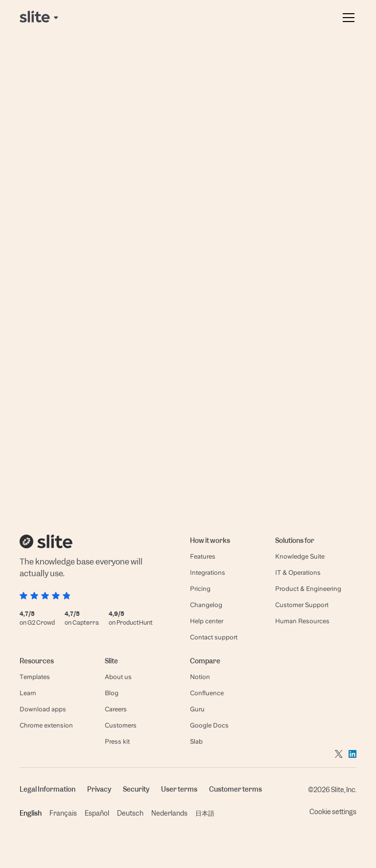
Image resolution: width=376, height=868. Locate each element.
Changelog (206, 605)
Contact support (214, 637)
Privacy (99, 789)
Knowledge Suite (300, 556)
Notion (200, 677)
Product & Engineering (308, 589)
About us (118, 677)
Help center (207, 621)
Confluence (207, 693)
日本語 (205, 813)
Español (97, 813)
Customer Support (302, 605)
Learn (28, 693)
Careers (116, 709)
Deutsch (130, 813)
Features (203, 556)
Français (63, 813)
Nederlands (169, 813)
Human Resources (302, 621)
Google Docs (209, 725)
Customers (121, 725)
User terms (179, 789)
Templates (35, 677)
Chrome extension (46, 725)
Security (136, 789)
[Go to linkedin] (352, 753)
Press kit (117, 741)
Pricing (200, 589)
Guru (197, 709)
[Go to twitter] (339, 753)
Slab (196, 741)
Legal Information (47, 789)
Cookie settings (333, 812)
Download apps (43, 709)
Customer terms (235, 789)
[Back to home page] (40, 18)
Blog (112, 693)
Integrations (208, 573)
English (31, 813)
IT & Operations (298, 573)
